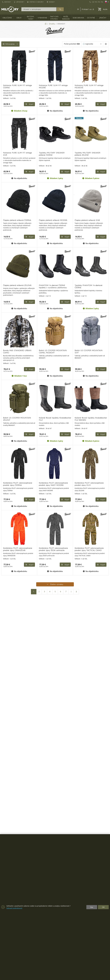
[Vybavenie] (3, 67)
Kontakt (7, 2)
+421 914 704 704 (96, 2)
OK (103, 907)
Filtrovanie (17, 44)
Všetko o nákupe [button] (35, 2)
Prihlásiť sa (88, 9)
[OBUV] (3, 59)
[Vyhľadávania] (39, 9)
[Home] (46, 24)
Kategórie (6, 50)
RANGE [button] (50, 2)
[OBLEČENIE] (3, 55)
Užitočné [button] (19, 2)
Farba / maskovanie (11, 86)
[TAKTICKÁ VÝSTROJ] (3, 71)
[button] (78, 9)
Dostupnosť (7, 81)
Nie (92, 907)
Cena (5, 76)
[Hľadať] (60, 9)
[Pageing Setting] (106, 44)
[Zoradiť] (92, 44)
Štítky (5, 90)
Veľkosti (6, 95)
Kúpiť (64, 106)
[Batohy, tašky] (3, 63)
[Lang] (107, 2)
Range (5, 100)
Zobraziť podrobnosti (14, 908)
